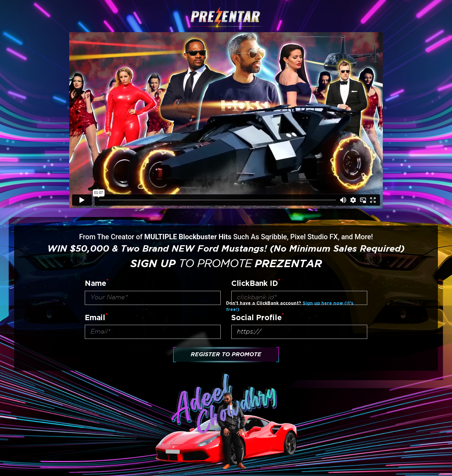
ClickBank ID (256, 283)
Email (96, 317)
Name (97, 283)
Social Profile (258, 317)
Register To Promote (226, 355)
